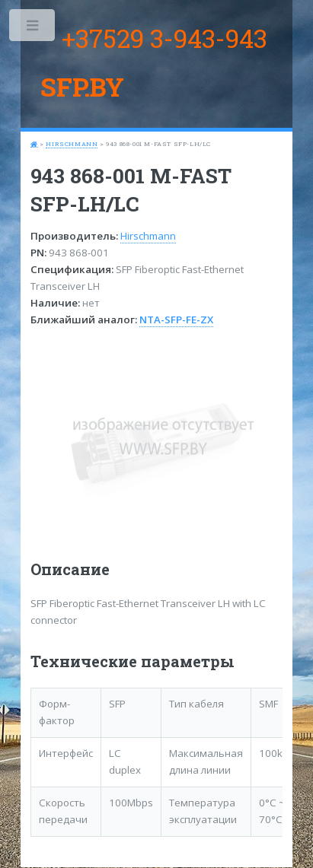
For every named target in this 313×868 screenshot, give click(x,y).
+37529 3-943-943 (164, 38)
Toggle (33, 29)
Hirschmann (72, 144)
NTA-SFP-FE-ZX (176, 320)
